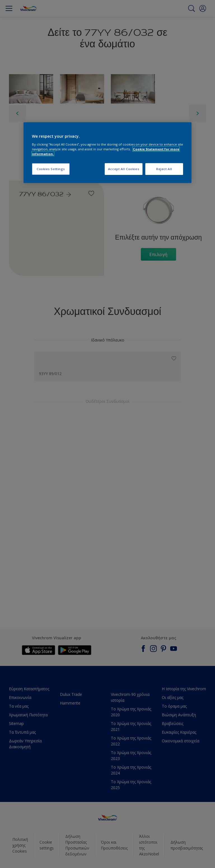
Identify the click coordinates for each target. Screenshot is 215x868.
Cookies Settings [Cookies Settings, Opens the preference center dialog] (51, 169)
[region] (107, 153)
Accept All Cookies (124, 169)
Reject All (164, 169)
